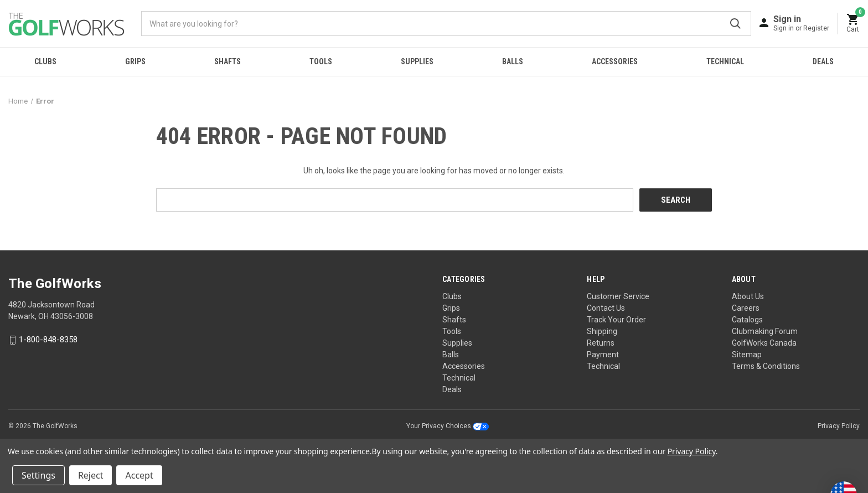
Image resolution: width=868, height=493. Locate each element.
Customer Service (618, 296)
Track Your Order (616, 320)
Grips (135, 61)
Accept (139, 475)
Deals (823, 61)
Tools (321, 61)
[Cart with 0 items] (853, 24)
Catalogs (747, 320)
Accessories (615, 61)
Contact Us (606, 308)
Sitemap (747, 355)
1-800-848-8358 (48, 340)
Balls (513, 61)
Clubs (45, 61)
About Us (748, 296)
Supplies (417, 61)
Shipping (602, 331)
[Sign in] (801, 23)
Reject (91, 475)
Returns (601, 343)
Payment (603, 355)
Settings (38, 475)
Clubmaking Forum (765, 331)
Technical (725, 61)
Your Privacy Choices (448, 426)
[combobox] (446, 24)
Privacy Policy (839, 426)
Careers (746, 308)
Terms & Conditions (766, 366)
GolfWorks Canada (764, 343)
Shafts (228, 61)
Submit (735, 24)
